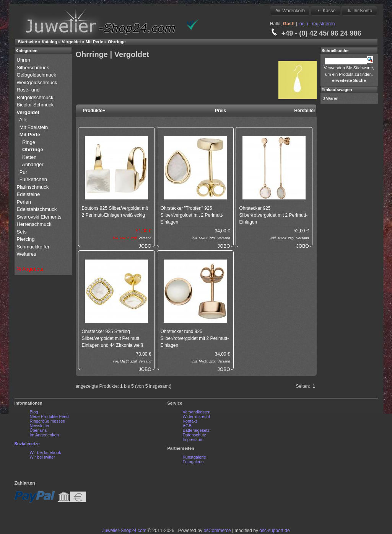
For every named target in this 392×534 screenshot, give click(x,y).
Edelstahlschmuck (37, 209)
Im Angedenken (44, 435)
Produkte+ (94, 111)
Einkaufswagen (337, 90)
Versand (145, 238)
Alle (24, 120)
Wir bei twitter (43, 457)
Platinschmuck (33, 187)
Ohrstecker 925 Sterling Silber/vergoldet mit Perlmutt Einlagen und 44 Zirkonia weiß (113, 338)
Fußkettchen (33, 179)
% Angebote (30, 269)
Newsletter (40, 426)
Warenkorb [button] (290, 10)
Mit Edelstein (34, 127)
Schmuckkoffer (33, 247)
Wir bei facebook (46, 452)
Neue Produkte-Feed (49, 416)
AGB (187, 426)
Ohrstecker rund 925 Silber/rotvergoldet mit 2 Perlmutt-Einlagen (195, 338)
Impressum (193, 439)
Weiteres (27, 254)
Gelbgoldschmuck (37, 75)
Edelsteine (29, 194)
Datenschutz (194, 435)
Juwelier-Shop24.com (124, 531)
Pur (24, 172)
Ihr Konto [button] (359, 10)
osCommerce (217, 531)
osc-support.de (274, 531)
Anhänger (33, 164)
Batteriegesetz (196, 430)
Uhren (24, 60)
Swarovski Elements (39, 217)
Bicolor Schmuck (36, 105)
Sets (22, 232)
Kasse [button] (325, 10)
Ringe (29, 142)
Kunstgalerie (194, 457)
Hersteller (305, 111)
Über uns (38, 430)
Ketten (29, 157)
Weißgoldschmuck (38, 82)
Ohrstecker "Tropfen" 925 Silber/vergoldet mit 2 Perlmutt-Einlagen (192, 215)
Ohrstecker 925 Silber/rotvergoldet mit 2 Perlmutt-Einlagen (274, 215)
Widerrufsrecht (197, 416)
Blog (34, 412)
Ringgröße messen (48, 421)
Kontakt (190, 421)
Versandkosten (197, 412)
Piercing (26, 239)
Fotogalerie (193, 462)
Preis (220, 111)
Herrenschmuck (35, 224)
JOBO (145, 246)
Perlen (25, 202)
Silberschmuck (34, 68)
